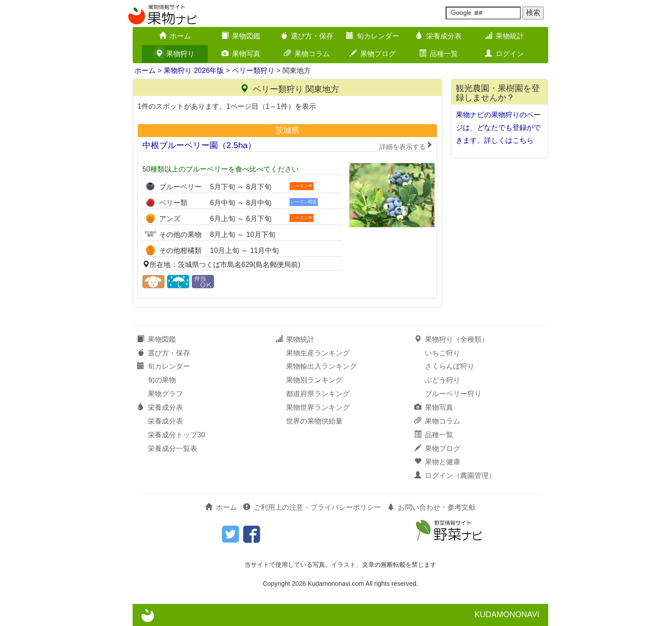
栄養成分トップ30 (176, 435)
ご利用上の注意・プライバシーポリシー (312, 507)
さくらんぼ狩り (450, 366)
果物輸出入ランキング (321, 366)
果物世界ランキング (318, 407)
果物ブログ (373, 54)
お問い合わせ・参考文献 (431, 507)
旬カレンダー (373, 36)
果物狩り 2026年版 (194, 71)
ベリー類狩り (253, 71)
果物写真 (241, 54)
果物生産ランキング (318, 353)
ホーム (175, 36)
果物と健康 (437, 462)
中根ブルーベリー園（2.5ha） (287, 146)
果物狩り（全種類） (451, 339)
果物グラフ (165, 394)
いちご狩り (443, 353)
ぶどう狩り (443, 380)
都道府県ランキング (318, 394)
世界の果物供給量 (314, 421)
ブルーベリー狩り (453, 394)
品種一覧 (439, 54)
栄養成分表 (439, 36)
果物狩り (175, 54)
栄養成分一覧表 (172, 449)
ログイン (504, 54)
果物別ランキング (314, 380)
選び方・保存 (307, 36)
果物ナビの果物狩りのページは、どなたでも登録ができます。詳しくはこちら (498, 128)
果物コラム (307, 54)
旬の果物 (162, 380)
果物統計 (504, 36)
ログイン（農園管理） (455, 475)
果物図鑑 (241, 36)
